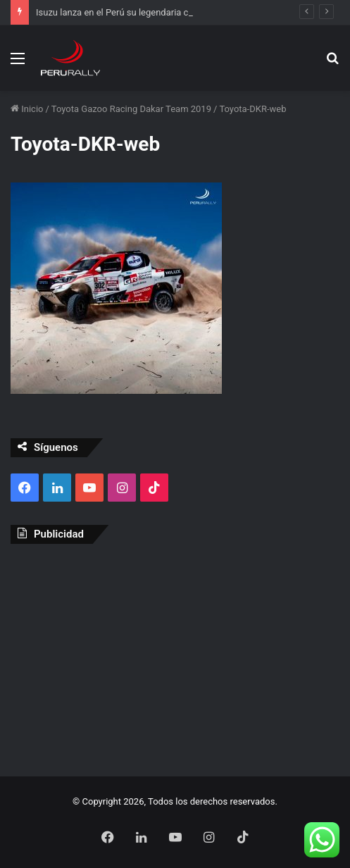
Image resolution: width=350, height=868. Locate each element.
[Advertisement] (175, 657)
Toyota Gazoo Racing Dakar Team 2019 (131, 109)
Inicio (27, 109)
